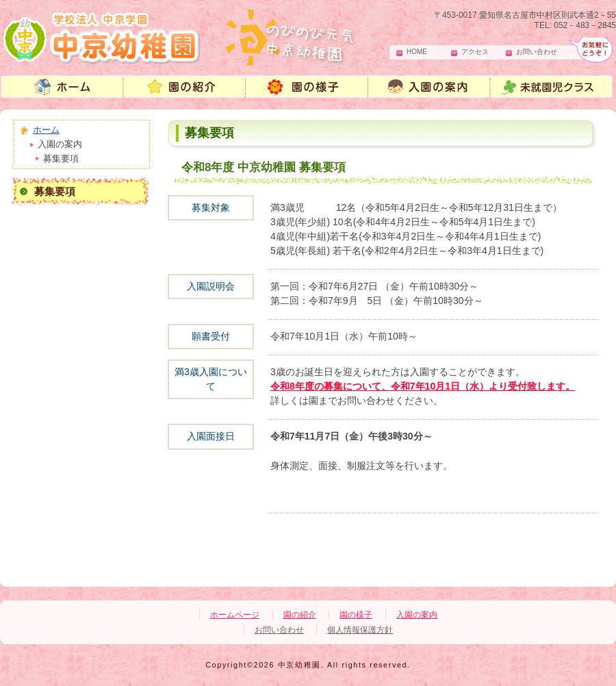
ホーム (46, 130)
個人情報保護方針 (360, 630)
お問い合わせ (537, 52)
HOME (417, 52)
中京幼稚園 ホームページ (62, 88)
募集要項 (55, 191)
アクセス (475, 52)
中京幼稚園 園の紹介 (185, 88)
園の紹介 (300, 615)
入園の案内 (431, 88)
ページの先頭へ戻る (548, 566)
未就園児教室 (554, 88)
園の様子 (308, 88)
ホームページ (235, 615)
